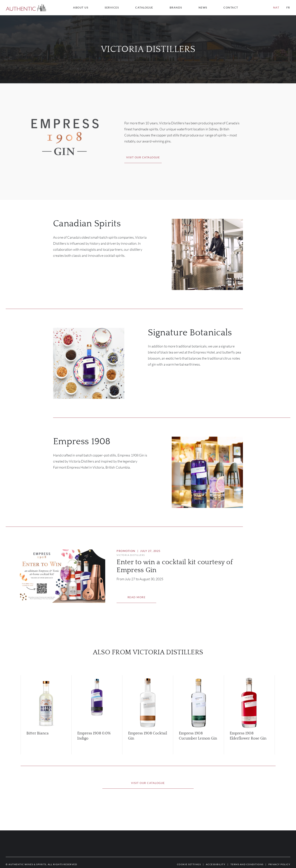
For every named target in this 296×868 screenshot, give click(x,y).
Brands (176, 8)
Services (112, 8)
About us (81, 8)
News (203, 8)
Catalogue (144, 8)
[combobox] (233, 8)
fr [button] (288, 7)
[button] (26, 8)
